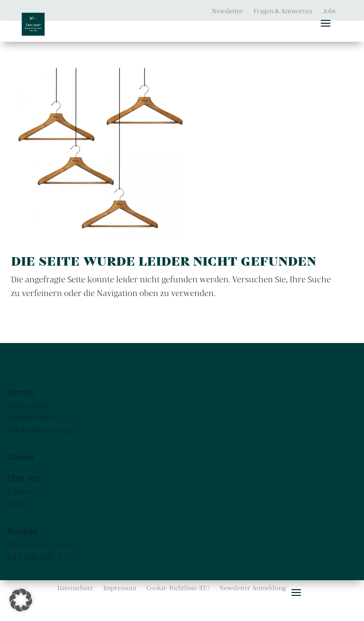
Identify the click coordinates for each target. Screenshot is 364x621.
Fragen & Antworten (283, 11)
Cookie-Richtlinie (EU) (178, 588)
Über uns (24, 478)
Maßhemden (31, 417)
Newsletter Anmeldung (253, 588)
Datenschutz (75, 588)
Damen (21, 457)
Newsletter (227, 11)
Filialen (21, 491)
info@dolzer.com (40, 544)
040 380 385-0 (35, 557)
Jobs (329, 11)
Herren (21, 392)
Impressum (120, 588)
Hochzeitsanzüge (39, 430)
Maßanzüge (29, 405)
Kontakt (22, 531)
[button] (21, 600)
